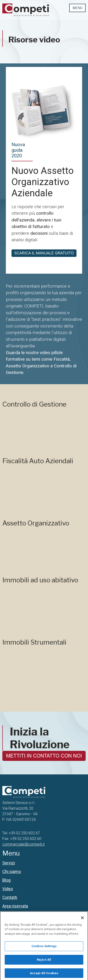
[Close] (82, 922)
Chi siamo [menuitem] (12, 871)
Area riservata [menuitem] (15, 906)
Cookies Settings (44, 950)
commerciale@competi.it (23, 844)
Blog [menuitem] (6, 880)
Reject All (44, 964)
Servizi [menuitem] (9, 863)
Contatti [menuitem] (10, 897)
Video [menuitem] (8, 889)
